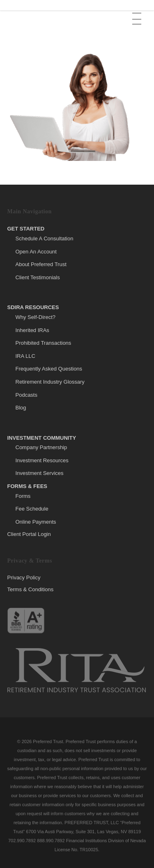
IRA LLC (25, 356)
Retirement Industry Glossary (50, 382)
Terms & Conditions (31, 589)
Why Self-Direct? (36, 317)
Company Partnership (41, 447)
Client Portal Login (29, 534)
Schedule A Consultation (45, 238)
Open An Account (36, 252)
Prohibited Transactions (44, 343)
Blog (21, 408)
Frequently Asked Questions (49, 369)
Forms (23, 496)
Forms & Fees (28, 486)
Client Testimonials (38, 277)
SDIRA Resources (33, 307)
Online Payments (36, 522)
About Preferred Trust (41, 264)
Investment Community (42, 438)
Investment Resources (42, 460)
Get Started (26, 229)
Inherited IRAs (32, 330)
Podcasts (26, 395)
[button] (138, 13)
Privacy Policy (24, 578)
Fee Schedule (32, 509)
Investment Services (40, 473)
